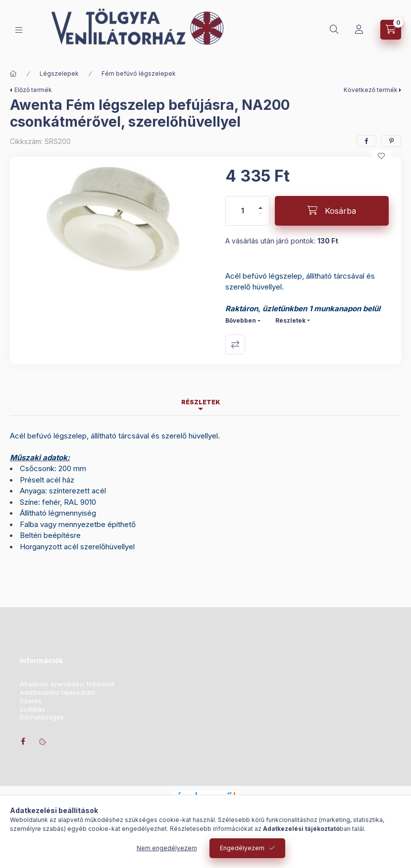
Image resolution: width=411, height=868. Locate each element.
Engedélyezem (242, 848)
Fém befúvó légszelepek (139, 73)
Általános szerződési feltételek (67, 684)
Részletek (290, 320)
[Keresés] (334, 30)
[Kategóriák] (19, 30)
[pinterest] (391, 141)
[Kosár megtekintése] (391, 30)
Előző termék (33, 90)
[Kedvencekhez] (381, 156)
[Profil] (359, 30)
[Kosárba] (332, 211)
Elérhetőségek (42, 717)
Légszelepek (59, 73)
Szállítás (32, 709)
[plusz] (260, 204)
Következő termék (371, 90)
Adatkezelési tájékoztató (58, 693)
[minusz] (260, 218)
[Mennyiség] (243, 211)
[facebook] (366, 141)
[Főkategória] (13, 74)
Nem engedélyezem (167, 848)
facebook (23, 741)
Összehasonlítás (235, 344)
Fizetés (31, 701)
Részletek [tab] (201, 402)
